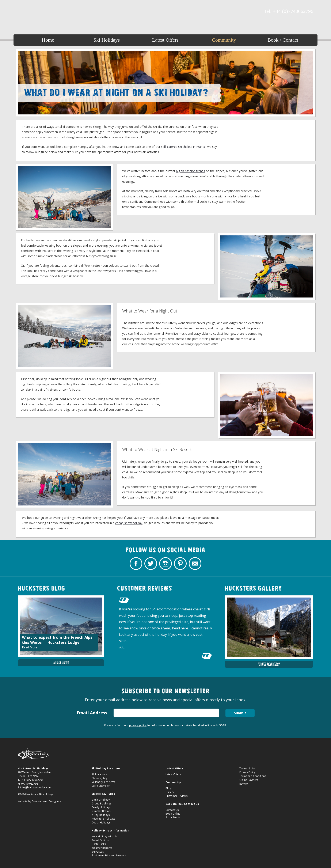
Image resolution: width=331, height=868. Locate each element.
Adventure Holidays (103, 819)
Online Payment (249, 780)
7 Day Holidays (101, 815)
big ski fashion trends (191, 171)
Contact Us (172, 810)
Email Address (92, 713)
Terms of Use (247, 768)
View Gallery (269, 664)
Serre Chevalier (101, 786)
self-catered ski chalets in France (183, 147)
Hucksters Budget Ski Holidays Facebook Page (21, 12)
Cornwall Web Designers (46, 801)
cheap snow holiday (129, 523)
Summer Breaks (101, 811)
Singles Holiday (101, 800)
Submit (240, 713)
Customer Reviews (176, 796)
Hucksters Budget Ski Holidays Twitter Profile (28, 12)
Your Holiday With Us (104, 836)
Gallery (170, 792)
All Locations (99, 774)
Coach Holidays (101, 822)
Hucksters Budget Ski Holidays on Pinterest (43, 12)
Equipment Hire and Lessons (109, 855)
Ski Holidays (107, 40)
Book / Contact (283, 40)
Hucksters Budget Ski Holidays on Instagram (36, 12)
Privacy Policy (247, 772)
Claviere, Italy (100, 778)
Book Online (173, 814)
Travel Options (100, 840)
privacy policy (138, 725)
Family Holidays (101, 807)
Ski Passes (98, 852)
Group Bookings (101, 803)
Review (244, 784)
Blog (168, 788)
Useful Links (99, 844)
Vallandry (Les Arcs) (103, 782)
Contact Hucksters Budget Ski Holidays (50, 12)
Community (224, 40)
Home (48, 40)
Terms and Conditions (253, 776)
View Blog (61, 663)
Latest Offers (165, 40)
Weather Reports (102, 848)
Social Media (173, 817)
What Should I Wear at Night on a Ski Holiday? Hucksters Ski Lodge (166, 13)
